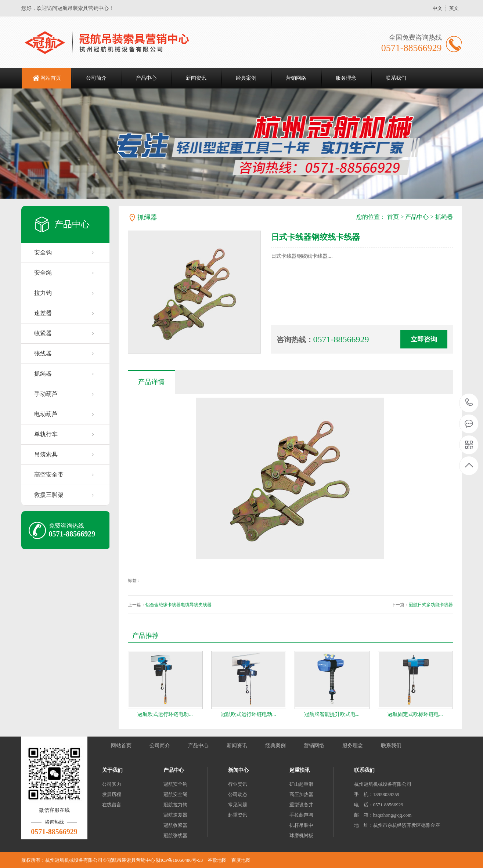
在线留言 (112, 805)
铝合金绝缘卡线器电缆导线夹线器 (179, 605)
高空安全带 (49, 475)
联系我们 (396, 78)
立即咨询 (424, 339)
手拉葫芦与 (301, 815)
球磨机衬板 (301, 836)
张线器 (43, 353)
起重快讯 (300, 770)
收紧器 (43, 333)
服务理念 (346, 78)
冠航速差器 (175, 815)
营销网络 (296, 78)
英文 (454, 8)
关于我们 (112, 770)
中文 (437, 8)
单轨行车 (46, 434)
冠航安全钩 (175, 784)
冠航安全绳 (175, 794)
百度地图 (241, 860)
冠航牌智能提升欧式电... (332, 714)
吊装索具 (46, 454)
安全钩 (43, 252)
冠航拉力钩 (175, 805)
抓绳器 (43, 374)
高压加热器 (301, 794)
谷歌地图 (217, 860)
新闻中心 (238, 770)
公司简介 (96, 78)
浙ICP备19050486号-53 (179, 860)
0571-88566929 (469, 403)
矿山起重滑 (301, 784)
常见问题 (238, 805)
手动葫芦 (46, 394)
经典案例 (246, 78)
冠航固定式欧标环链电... (415, 714)
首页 (393, 217)
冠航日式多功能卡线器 (431, 605)
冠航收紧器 (175, 825)
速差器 (43, 313)
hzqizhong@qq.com (392, 815)
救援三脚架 (49, 495)
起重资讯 (238, 815)
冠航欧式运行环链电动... (165, 714)
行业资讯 (238, 784)
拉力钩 (43, 293)
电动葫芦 (46, 414)
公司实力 (112, 784)
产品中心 (146, 78)
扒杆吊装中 (301, 825)
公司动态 (238, 794)
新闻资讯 (196, 78)
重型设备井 (301, 805)
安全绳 (43, 273)
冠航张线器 (175, 836)
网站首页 (51, 78)
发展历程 (112, 794)
